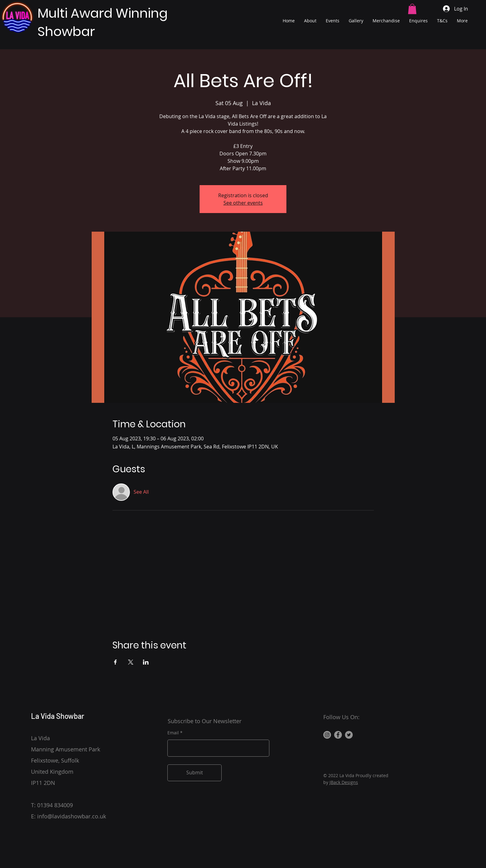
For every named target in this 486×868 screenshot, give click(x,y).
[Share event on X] (131, 662)
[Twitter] (349, 735)
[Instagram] (327, 735)
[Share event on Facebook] (115, 662)
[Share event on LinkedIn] (146, 662)
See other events (243, 203)
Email (173, 733)
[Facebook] (338, 735)
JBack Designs (344, 782)
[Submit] (194, 773)
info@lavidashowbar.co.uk (72, 816)
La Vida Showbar (58, 716)
